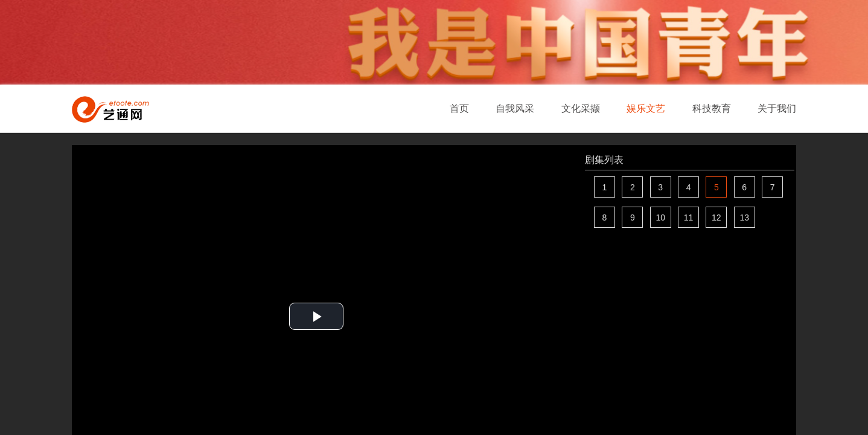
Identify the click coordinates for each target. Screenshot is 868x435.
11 (689, 217)
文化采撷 (581, 108)
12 (716, 217)
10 (660, 217)
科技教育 (712, 108)
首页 (459, 108)
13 (744, 217)
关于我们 (777, 108)
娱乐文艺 (646, 108)
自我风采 (515, 108)
